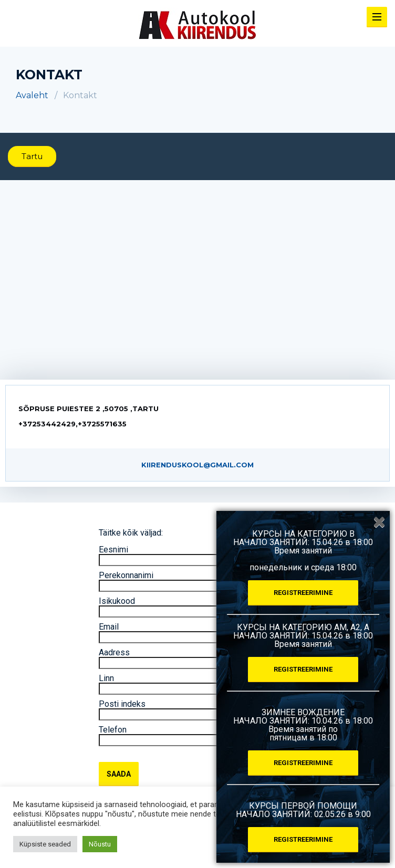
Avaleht (32, 95)
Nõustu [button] (100, 844)
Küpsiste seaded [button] (45, 844)
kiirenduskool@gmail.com (197, 465)
